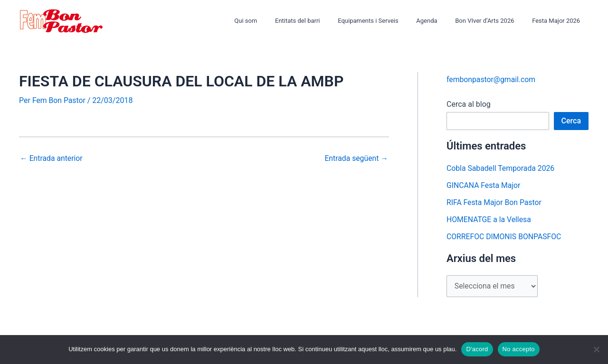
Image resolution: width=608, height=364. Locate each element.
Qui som (276, 21)
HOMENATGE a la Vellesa (489, 219)
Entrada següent (356, 159)
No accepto (519, 349)
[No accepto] (596, 349)
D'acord (477, 349)
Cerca (571, 121)
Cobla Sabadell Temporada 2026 (501, 168)
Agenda (440, 21)
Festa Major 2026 (559, 21)
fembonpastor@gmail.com (492, 79)
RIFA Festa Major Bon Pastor (495, 202)
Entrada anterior (52, 159)
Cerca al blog (469, 104)
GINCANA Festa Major (484, 185)
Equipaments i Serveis (388, 21)
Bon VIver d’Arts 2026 (493, 21)
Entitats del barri (322, 21)
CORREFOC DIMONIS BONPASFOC (505, 237)
